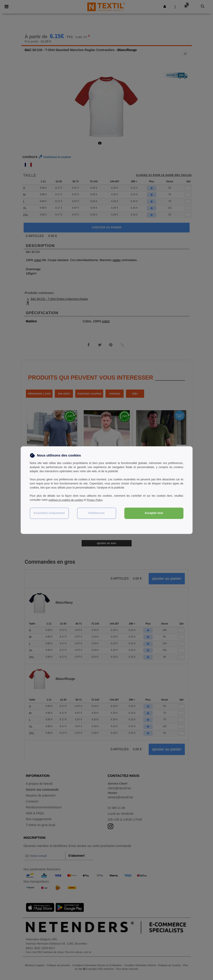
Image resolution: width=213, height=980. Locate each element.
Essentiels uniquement (49, 513)
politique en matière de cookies (67, 500)
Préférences (97, 513)
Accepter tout (154, 513)
